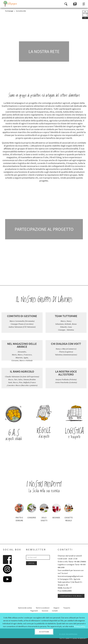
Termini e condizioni (43, 608)
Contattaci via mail (71, 596)
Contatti (55, 611)
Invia (31, 563)
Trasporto (67, 608)
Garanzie (45, 611)
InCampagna (10, 4)
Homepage (9, 11)
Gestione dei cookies (25, 608)
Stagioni (56, 608)
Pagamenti (34, 611)
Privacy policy (80, 626)
